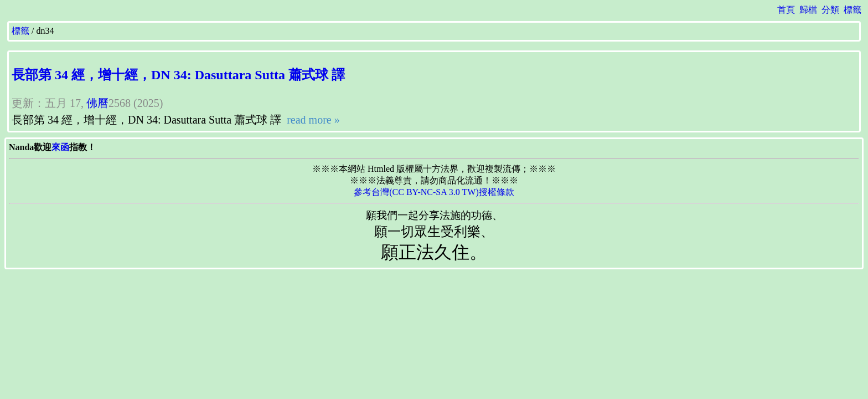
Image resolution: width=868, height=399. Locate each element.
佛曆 (97, 103)
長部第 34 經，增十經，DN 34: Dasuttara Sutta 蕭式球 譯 (178, 75)
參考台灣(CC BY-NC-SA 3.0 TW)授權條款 (434, 192)
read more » (312, 120)
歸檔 (808, 10)
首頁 (786, 10)
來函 (60, 147)
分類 (830, 10)
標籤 (852, 10)
